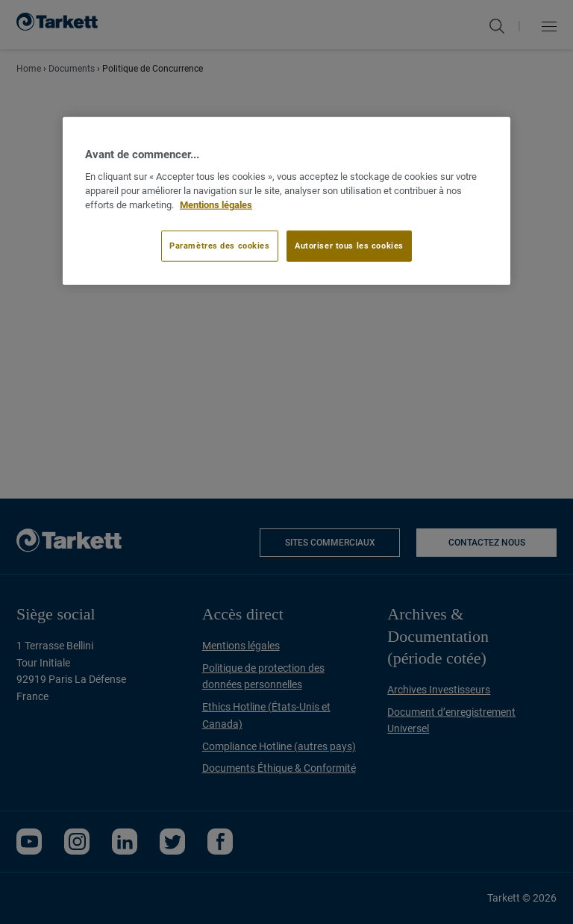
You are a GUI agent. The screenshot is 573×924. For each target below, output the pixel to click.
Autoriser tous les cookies (349, 246)
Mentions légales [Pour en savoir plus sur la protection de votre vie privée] (216, 204)
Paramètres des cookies (220, 246)
